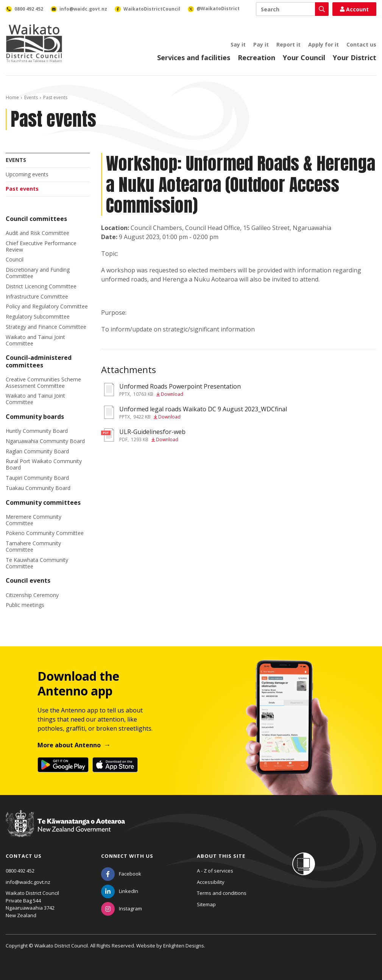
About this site (221, 856)
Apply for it (324, 44)
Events (31, 97)
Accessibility (211, 882)
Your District (355, 58)
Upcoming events (27, 174)
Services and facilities (194, 58)
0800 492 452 (20, 871)
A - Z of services (215, 871)
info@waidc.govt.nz (28, 882)
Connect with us (127, 856)
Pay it (261, 44)
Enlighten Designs (184, 946)
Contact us (361, 44)
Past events (22, 189)
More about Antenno (69, 745)
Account (354, 9)
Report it (288, 44)
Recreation (256, 58)
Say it (238, 44)
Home (12, 97)
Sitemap (206, 904)
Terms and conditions (222, 893)
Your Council (304, 58)
